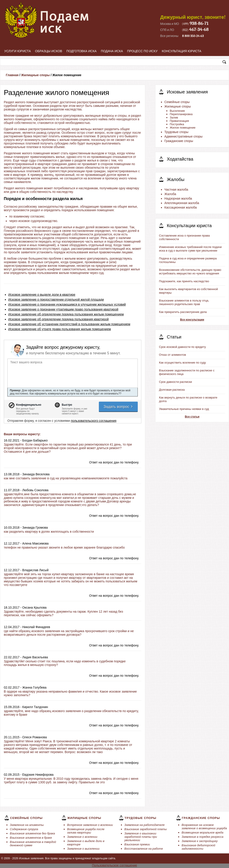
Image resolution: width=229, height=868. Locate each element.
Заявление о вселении (82, 837)
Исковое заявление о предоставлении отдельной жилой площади (56, 299)
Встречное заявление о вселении (90, 825)
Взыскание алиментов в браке (31, 838)
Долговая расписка (172, 390)
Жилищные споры (36, 75)
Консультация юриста (182, 51)
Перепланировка (181, 114)
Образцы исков (49, 51)
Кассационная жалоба (181, 207)
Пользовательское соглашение (114, 865)
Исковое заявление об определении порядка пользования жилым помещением (66, 314)
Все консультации (192, 320)
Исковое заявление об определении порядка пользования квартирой (58, 319)
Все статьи (192, 417)
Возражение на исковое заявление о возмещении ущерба (204, 827)
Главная (12, 75)
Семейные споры (177, 102)
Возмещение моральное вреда (202, 832)
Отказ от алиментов (173, 355)
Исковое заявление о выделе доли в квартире (42, 295)
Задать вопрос (118, 407)
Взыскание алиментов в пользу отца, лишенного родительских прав (184, 302)
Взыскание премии (137, 844)
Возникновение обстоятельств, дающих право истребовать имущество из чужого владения (190, 272)
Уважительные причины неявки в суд (184, 409)
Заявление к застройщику (200, 841)
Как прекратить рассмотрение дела (183, 312)
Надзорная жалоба (178, 198)
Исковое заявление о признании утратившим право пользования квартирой (63, 309)
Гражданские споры (179, 141)
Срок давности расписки (175, 382)
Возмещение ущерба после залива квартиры (86, 831)
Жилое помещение (183, 128)
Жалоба (170, 194)
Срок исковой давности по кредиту (182, 347)
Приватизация (179, 121)
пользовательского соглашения (94, 421)
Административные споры (183, 136)
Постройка (177, 124)
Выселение (177, 111)
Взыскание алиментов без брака (32, 833)
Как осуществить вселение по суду (182, 363)
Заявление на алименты (27, 825)
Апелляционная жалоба (182, 203)
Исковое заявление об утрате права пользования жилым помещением (60, 329)
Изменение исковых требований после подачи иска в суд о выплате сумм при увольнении (190, 249)
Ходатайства (180, 159)
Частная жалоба (176, 190)
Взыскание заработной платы (146, 829)
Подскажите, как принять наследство (184, 281)
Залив (174, 117)
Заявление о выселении (83, 849)
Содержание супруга (24, 829)
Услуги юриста (18, 51)
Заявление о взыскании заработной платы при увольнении (141, 837)
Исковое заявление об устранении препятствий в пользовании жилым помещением (69, 324)
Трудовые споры (176, 132)
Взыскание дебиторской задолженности (198, 847)
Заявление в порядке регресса (202, 837)
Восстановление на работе (144, 849)
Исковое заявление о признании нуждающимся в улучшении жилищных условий (67, 304)
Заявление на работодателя (144, 825)
